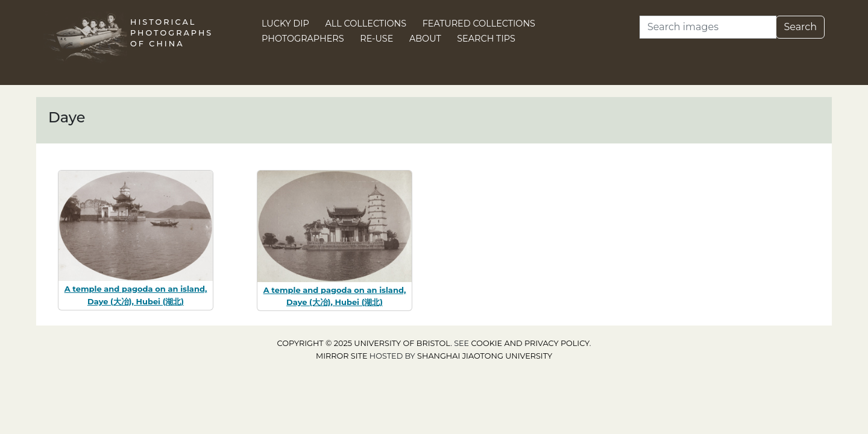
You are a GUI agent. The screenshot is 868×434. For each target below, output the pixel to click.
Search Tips (486, 39)
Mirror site (342, 356)
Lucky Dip (285, 24)
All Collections (366, 24)
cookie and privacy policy (530, 343)
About (425, 39)
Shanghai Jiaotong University (485, 356)
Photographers (303, 39)
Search (800, 27)
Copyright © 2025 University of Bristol (364, 343)
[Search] (708, 27)
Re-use (376, 39)
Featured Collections (479, 24)
